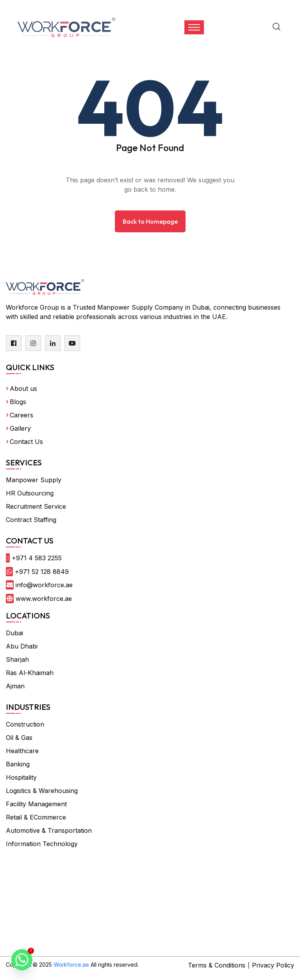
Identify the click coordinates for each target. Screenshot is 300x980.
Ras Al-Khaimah (30, 673)
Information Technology (42, 844)
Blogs (18, 402)
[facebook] (14, 343)
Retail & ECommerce (36, 817)
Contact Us (26, 442)
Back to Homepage (150, 221)
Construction (25, 724)
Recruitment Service (36, 506)
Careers (21, 415)
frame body (114, 886)
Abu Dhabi (22, 646)
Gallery (20, 428)
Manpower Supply (34, 480)
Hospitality (21, 777)
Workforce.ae (71, 965)
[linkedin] (53, 343)
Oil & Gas (19, 738)
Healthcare (22, 751)
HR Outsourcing (30, 493)
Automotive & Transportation (49, 830)
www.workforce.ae (44, 599)
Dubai (14, 633)
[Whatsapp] (22, 960)
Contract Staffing (31, 520)
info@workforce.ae (44, 585)
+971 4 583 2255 (37, 558)
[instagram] (33, 343)
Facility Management (36, 804)
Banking (18, 764)
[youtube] (72, 343)
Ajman (15, 686)
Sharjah (17, 659)
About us (23, 388)
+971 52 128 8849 (42, 572)
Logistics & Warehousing (42, 791)
